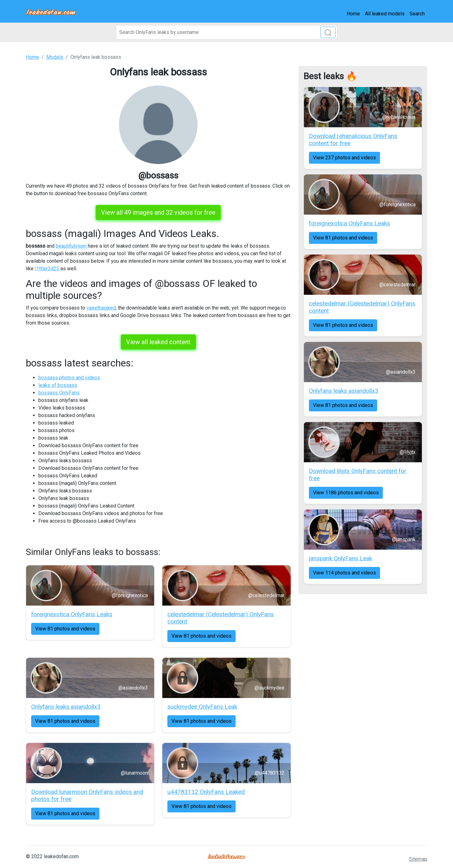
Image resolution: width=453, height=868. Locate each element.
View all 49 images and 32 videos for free (158, 212)
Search (417, 14)
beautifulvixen (71, 246)
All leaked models (385, 14)
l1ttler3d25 (47, 269)
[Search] (226, 32)
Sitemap (418, 859)
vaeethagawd (101, 308)
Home (353, 14)
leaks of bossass (58, 385)
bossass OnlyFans (59, 393)
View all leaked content (158, 342)
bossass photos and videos (69, 378)
